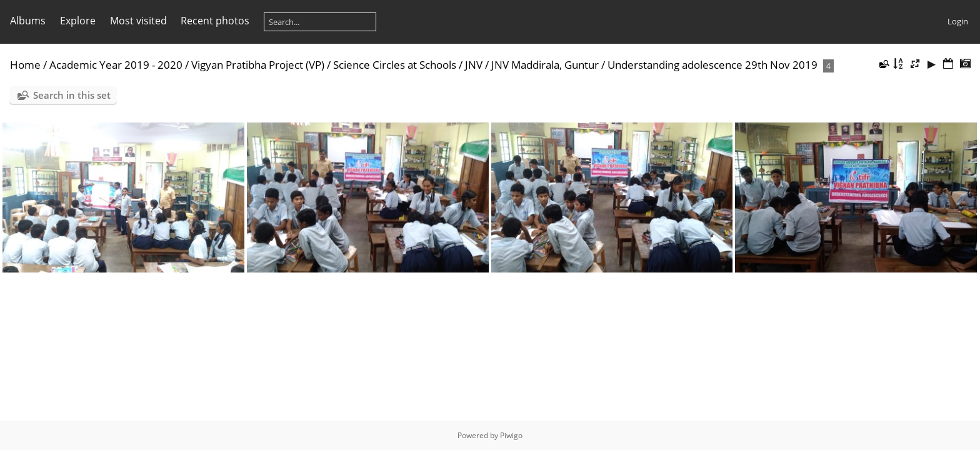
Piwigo (511, 435)
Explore (78, 21)
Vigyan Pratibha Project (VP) (258, 65)
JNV (474, 65)
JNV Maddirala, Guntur (545, 65)
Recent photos (215, 21)
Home (25, 65)
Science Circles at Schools (395, 65)
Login (958, 21)
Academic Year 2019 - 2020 (116, 65)
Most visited (138, 21)
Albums (28, 21)
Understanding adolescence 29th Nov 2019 (712, 65)
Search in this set (72, 95)
